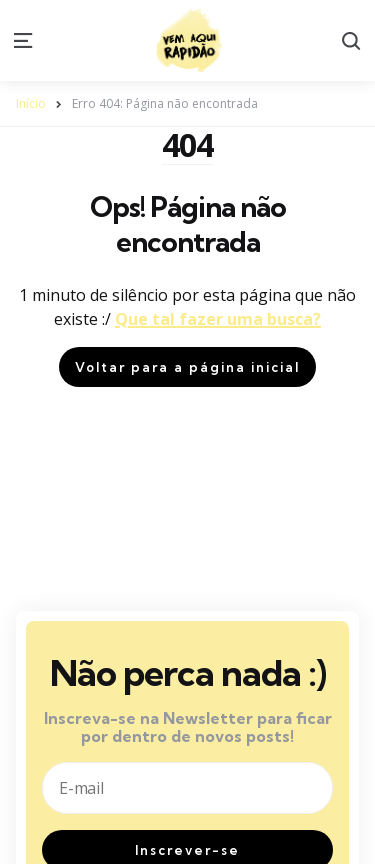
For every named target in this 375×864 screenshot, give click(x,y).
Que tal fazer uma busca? (218, 319)
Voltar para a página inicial (187, 367)
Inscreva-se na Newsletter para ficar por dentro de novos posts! (188, 727)
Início (31, 103)
